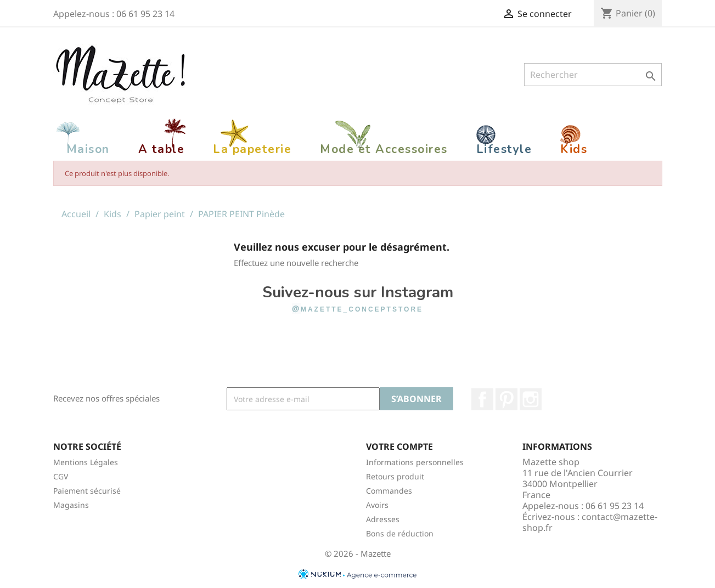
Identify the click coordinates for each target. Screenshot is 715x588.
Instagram (531, 399)
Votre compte (399, 446)
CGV (61, 476)
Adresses (383, 519)
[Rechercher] (593, 75)
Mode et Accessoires (384, 149)
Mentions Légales (86, 462)
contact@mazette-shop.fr (590, 522)
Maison (88, 149)
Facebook (482, 399)
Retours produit (395, 476)
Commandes (389, 491)
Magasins (71, 505)
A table (162, 149)
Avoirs (377, 505)
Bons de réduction (400, 533)
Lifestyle (504, 149)
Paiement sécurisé (87, 491)
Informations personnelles (415, 462)
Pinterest (506, 399)
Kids (574, 149)
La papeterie (252, 149)
